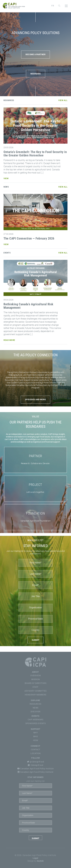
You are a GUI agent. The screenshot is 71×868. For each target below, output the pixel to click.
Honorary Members (36, 695)
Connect (35, 746)
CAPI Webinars (36, 720)
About (35, 672)
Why (36, 733)
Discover (36, 712)
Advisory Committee (35, 691)
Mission (36, 679)
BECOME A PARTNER (35, 54)
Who (36, 736)
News (36, 708)
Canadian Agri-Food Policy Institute (35, 769)
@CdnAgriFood (35, 762)
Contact (36, 750)
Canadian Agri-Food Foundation (36, 521)
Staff (35, 687)
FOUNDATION (35, 513)
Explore (35, 700)
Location (35, 753)
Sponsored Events (35, 723)
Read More (9, 340)
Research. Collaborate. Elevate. (36, 463)
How (36, 740)
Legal (35, 858)
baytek (40, 861)
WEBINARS (36, 74)
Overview (35, 676)
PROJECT (35, 485)
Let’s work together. (35, 492)
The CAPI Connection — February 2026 (29, 238)
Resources (35, 704)
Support (36, 729)
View (6, 178)
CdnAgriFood (35, 765)
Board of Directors (35, 683)
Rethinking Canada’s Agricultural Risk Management (28, 306)
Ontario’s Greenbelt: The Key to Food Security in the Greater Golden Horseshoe (35, 154)
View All (63, 100)
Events (36, 716)
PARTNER (35, 456)
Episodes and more (36, 399)
